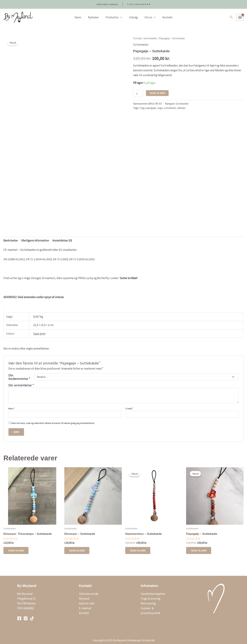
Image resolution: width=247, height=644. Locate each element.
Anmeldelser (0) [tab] (62, 238)
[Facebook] (19, 616)
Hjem (80, 15)
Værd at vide (87, 601)
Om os (149, 15)
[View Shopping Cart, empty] (240, 14)
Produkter (114, 15)
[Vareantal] (138, 91)
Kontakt (165, 15)
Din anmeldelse (21, 382)
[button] (231, 15)
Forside (137, 36)
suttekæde (170, 105)
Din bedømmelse (19, 374)
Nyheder (95, 15)
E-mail (130, 406)
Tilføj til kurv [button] (16, 548)
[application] (121, 15)
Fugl (142, 105)
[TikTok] (32, 616)
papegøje (151, 105)
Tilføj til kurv (157, 90)
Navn (12, 406)
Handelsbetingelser (153, 592)
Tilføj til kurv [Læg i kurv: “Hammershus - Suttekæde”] (138, 548)
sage (160, 105)
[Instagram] (26, 616)
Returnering (148, 601)
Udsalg (133, 15)
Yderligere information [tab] (35, 238)
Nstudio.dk (148, 638)
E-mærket (85, 606)
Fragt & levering (151, 596)
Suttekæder (150, 36)
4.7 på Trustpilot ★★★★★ (139, 3)
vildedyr (181, 105)
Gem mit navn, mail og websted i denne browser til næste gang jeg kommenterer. (53, 420)
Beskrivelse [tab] (11, 238)
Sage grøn (39, 331)
